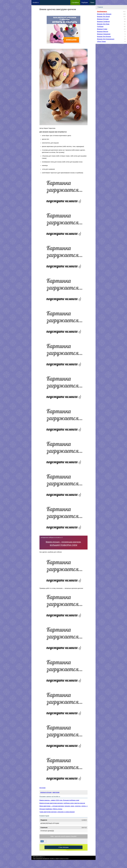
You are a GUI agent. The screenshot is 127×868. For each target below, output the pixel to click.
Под (85, 2)
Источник (42, 788)
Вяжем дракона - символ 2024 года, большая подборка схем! (59, 800)
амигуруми (56, 792)
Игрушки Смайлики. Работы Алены (51, 809)
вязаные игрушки (46, 792)
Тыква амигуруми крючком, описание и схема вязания (57, 812)
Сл (75, 2)
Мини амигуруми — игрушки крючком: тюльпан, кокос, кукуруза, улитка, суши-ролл (66, 806)
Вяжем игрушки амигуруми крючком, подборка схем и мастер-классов (62, 803)
